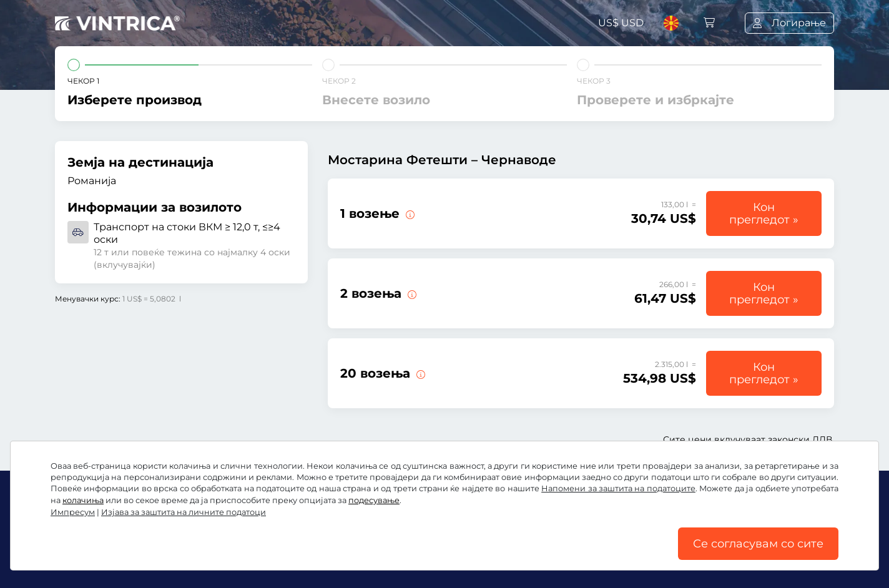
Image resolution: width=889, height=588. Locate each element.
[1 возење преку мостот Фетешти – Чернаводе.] (409, 213)
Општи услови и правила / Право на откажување (182, 555)
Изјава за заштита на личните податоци (421, 555)
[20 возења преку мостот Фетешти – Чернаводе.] (420, 373)
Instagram (158, 528)
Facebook (86, 528)
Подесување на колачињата (605, 555)
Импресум (713, 555)
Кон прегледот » (764, 213)
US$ (621, 23)
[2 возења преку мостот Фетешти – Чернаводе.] (411, 293)
